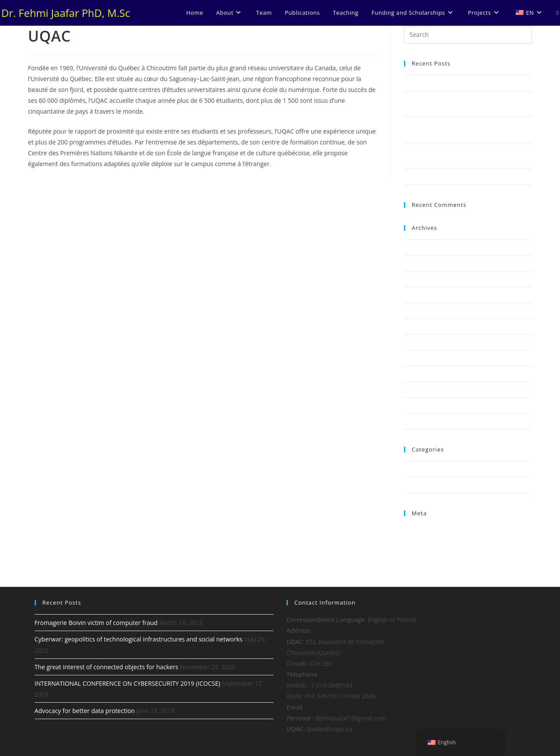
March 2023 (420, 247)
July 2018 (416, 358)
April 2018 (417, 389)
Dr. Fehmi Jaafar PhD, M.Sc (66, 13)
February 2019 (423, 326)
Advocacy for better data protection (451, 177)
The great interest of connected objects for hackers (107, 667)
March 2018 (420, 405)
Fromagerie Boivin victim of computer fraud (461, 83)
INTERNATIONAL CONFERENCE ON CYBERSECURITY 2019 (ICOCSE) (127, 683)
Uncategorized (423, 484)
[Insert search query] (468, 35)
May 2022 (417, 263)
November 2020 (425, 279)
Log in (412, 530)
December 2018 (425, 342)
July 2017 (416, 421)
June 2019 (417, 311)
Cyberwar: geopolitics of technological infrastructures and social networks (139, 639)
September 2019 (426, 295)
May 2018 (417, 373)
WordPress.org (423, 560)
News (411, 469)
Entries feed (420, 540)
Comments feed (425, 550)
